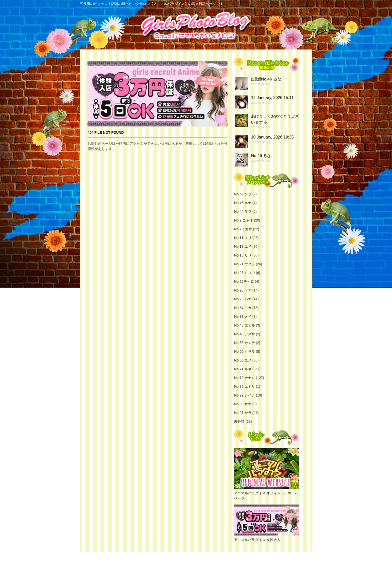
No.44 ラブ (243, 211)
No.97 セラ (243, 413)
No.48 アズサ (244, 334)
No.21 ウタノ (244, 264)
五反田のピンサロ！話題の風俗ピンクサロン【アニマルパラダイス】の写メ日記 (195, 564)
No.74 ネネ (243, 369)
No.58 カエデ (244, 343)
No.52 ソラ (243, 194)
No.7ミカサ (243, 229)
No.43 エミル (244, 325)
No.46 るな (261, 155)
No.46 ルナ (243, 203)
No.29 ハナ (243, 299)
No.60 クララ (244, 351)
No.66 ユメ (243, 360)
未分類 (239, 421)
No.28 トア (243, 290)
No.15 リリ (243, 255)
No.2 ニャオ (243, 220)
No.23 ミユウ (244, 273)
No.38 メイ (243, 316)
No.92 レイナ (244, 395)
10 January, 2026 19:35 (272, 137)
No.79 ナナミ (244, 378)
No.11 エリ (243, 238)
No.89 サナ (243, 404)
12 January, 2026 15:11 (272, 97)
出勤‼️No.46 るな (266, 79)
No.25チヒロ (244, 281)
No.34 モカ (243, 308)
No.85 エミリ (244, 386)
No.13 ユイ (243, 246)
